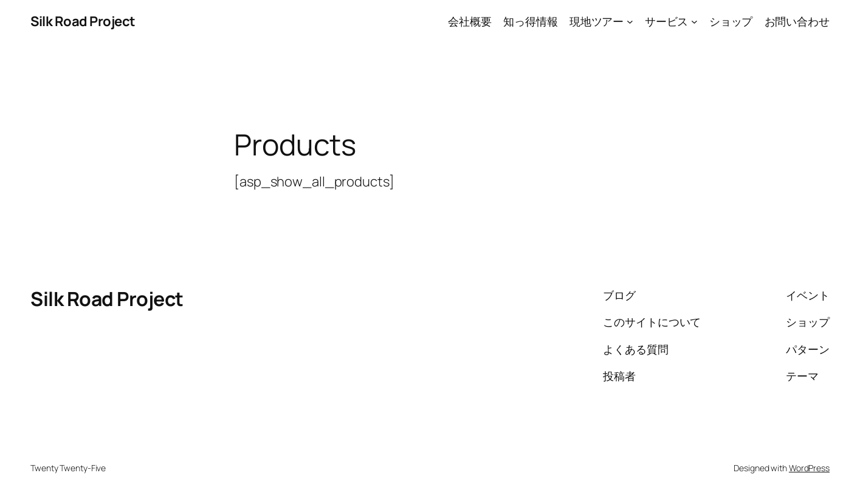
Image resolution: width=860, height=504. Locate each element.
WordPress (809, 468)
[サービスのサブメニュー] (694, 22)
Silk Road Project (83, 21)
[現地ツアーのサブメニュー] (630, 22)
